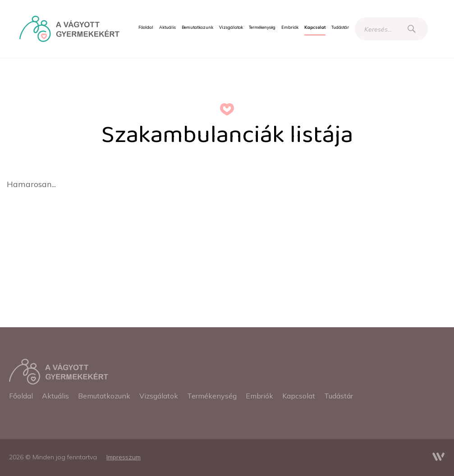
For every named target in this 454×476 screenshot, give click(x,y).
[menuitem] (146, 27)
